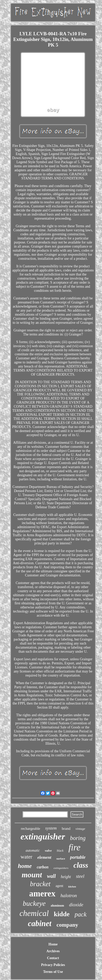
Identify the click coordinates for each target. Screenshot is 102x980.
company (67, 925)
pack (81, 914)
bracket (40, 884)
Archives (53, 951)
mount (32, 875)
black (60, 851)
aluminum (57, 906)
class (81, 865)
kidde (62, 914)
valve (48, 851)
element (44, 857)
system (51, 828)
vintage (80, 829)
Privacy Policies (53, 965)
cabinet (40, 923)
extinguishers (61, 868)
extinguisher (43, 837)
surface (61, 859)
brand (66, 829)
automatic (33, 851)
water (26, 857)
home (25, 866)
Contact (53, 958)
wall (51, 876)
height (66, 877)
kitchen (72, 887)
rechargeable (30, 829)
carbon (43, 867)
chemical (34, 913)
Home (53, 944)
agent (59, 886)
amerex (42, 894)
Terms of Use (53, 972)
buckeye (34, 903)
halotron (69, 895)
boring (78, 838)
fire (75, 847)
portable (78, 857)
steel (80, 876)
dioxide (76, 905)
